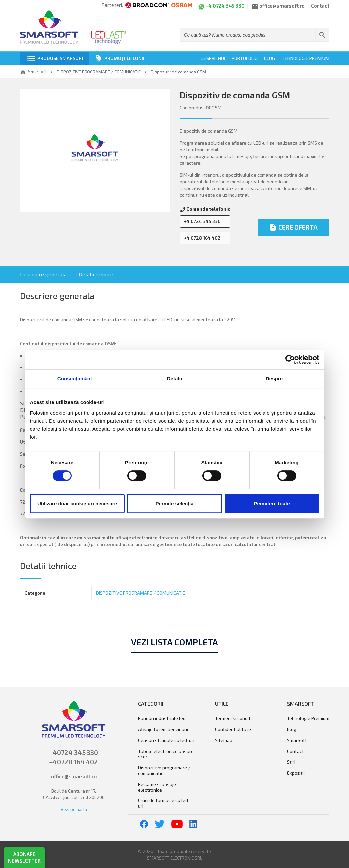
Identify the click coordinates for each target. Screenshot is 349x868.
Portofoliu (245, 58)
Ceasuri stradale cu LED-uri (166, 740)
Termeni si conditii (234, 718)
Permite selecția (174, 503)
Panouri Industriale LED (162, 718)
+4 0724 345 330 (202, 221)
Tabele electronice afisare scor (166, 754)
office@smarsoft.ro (74, 776)
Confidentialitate (233, 729)
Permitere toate (272, 503)
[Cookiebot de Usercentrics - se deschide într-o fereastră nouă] (290, 360)
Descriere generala (43, 274)
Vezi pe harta (74, 809)
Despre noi (213, 58)
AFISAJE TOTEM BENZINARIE (164, 729)
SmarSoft (297, 740)
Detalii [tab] (175, 379)
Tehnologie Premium (306, 58)
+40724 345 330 (74, 752)
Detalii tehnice (96, 274)
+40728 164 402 (74, 762)
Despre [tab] (274, 379)
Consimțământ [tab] (75, 379)
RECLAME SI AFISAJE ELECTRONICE (157, 787)
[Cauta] (255, 35)
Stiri (291, 762)
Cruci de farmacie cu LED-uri (164, 803)
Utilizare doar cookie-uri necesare (77, 503)
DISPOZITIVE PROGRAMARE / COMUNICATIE (141, 593)
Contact (320, 6)
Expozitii (296, 773)
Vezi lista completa (174, 642)
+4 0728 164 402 (202, 238)
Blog (270, 58)
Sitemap (224, 740)
